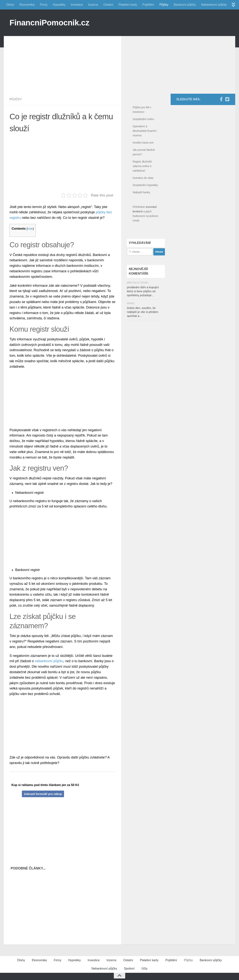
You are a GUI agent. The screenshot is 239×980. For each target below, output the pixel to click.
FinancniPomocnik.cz (49, 23)
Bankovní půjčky (185, 5)
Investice (77, 5)
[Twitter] (227, 99)
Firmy (44, 5)
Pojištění (148, 5)
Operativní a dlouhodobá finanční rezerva (145, 131)
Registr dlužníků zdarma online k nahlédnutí (142, 166)
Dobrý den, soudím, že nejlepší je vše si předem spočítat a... (143, 312)
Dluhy (10, 5)
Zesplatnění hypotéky (145, 185)
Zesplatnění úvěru (143, 119)
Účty (145, 969)
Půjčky (164, 5)
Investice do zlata (143, 178)
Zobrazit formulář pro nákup (43, 794)
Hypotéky (59, 5)
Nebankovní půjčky (214, 5)
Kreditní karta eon (143, 143)
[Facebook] (221, 99)
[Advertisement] (65, 63)
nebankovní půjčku (49, 661)
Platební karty (128, 5)
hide (30, 229)
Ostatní (108, 5)
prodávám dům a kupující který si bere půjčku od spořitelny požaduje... (143, 291)
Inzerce (93, 5)
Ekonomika (27, 5)
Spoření (129, 969)
